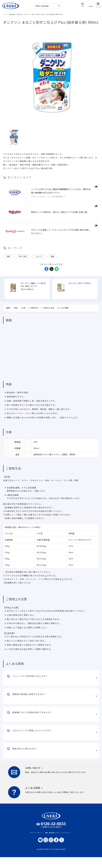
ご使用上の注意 (48, 305)
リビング (39, 254)
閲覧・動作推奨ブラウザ (52, 830)
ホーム (5, 12)
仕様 (24, 305)
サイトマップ (66, 830)
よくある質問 (64, 305)
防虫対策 (19, 12)
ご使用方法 (34, 305)
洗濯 (8, 254)
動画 (8, 305)
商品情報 (12, 12)
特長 (16, 305)
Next (97, 287)
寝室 (52, 254)
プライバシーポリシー (36, 830)
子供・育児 (23, 254)
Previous (5, 287)
